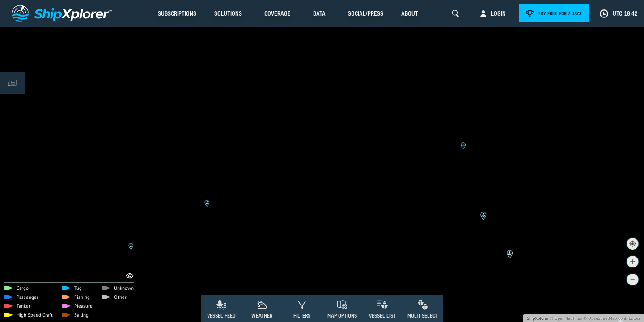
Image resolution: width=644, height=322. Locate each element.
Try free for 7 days (560, 13)
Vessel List (382, 316)
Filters (302, 316)
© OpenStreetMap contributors (612, 318)
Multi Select (423, 316)
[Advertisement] (322, 271)
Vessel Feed (221, 316)
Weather (262, 316)
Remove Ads (177, 244)
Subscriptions (177, 13)
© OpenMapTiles (566, 318)
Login (498, 13)
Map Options (342, 316)
